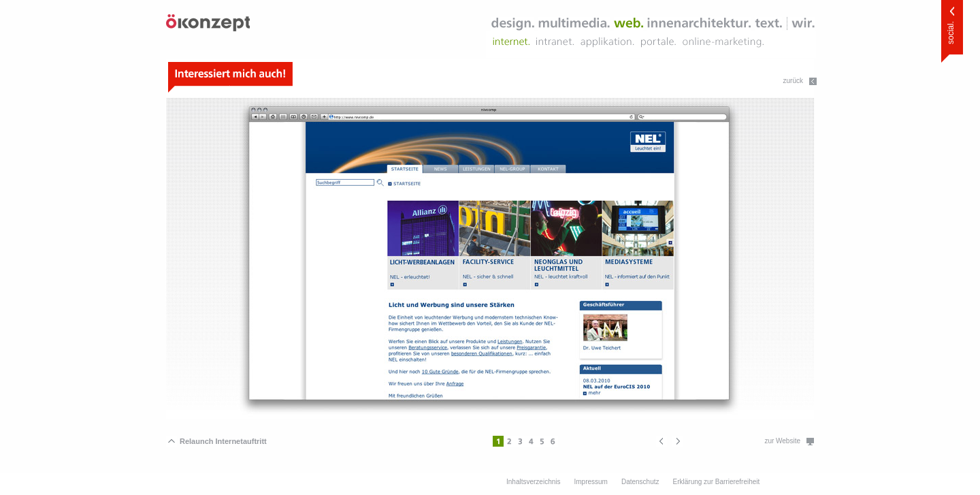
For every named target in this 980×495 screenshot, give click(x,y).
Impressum (590, 482)
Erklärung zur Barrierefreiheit (717, 482)
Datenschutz (640, 482)
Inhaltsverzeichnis (533, 482)
